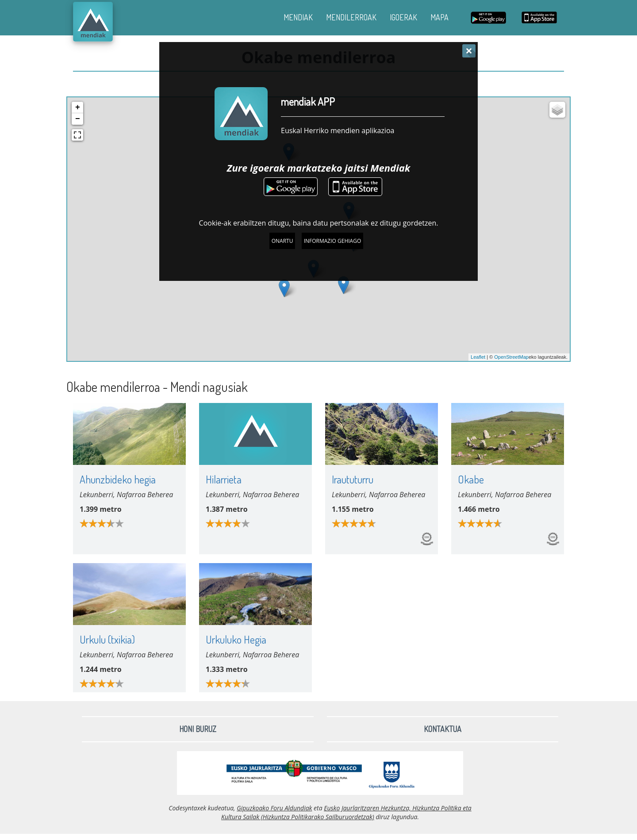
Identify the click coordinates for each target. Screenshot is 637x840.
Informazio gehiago (333, 241)
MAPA (439, 17)
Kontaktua (443, 729)
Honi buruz (198, 729)
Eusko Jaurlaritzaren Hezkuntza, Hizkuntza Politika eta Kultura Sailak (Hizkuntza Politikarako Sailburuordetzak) (346, 812)
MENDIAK (298, 17)
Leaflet (478, 357)
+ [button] (78, 107)
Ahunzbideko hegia (118, 479)
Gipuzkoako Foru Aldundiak (274, 808)
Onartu (282, 241)
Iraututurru (353, 479)
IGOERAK (403, 17)
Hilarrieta (224, 479)
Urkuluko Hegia (236, 639)
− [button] (78, 119)
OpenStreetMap (511, 357)
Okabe (471, 479)
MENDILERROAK (351, 17)
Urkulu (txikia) (107, 639)
